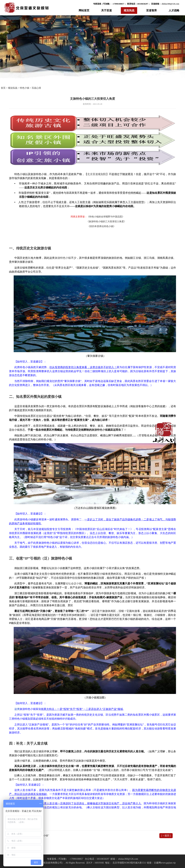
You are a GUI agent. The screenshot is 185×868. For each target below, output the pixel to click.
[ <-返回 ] (166, 836)
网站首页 (84, 10)
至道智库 (151, 10)
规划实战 (129, 10)
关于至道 (106, 10)
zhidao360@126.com (170, 4)
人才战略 (174, 10)
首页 (3, 88)
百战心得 (36, 88)
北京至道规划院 (97, 174)
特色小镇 (24, 88)
